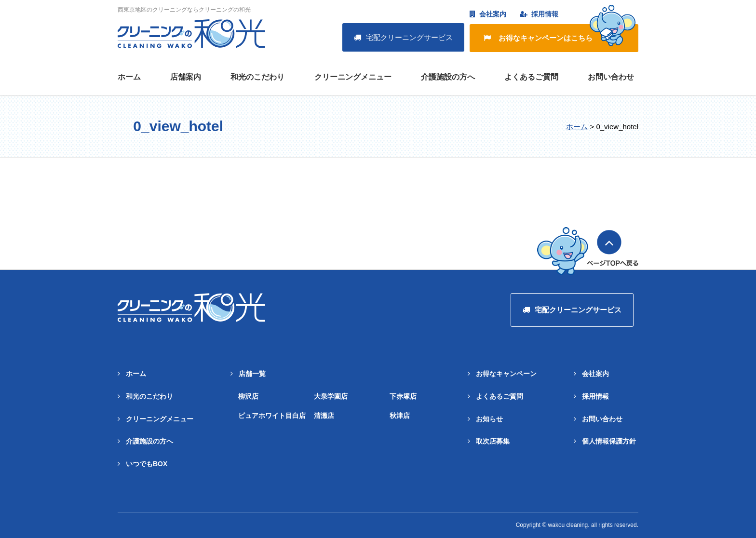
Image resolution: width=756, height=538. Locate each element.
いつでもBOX (147, 464)
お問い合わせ (611, 77)
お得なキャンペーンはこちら (560, 35)
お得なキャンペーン (506, 374)
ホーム (129, 77)
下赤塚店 (403, 396)
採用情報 (539, 14)
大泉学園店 (331, 396)
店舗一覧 (252, 374)
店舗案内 (186, 77)
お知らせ (489, 419)
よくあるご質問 (531, 77)
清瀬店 (324, 416)
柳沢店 (248, 396)
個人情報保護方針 (609, 441)
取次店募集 (493, 441)
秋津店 (400, 416)
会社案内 (488, 14)
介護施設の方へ (448, 77)
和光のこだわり (257, 77)
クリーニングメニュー (353, 77)
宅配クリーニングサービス (403, 37)
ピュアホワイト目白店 (272, 416)
